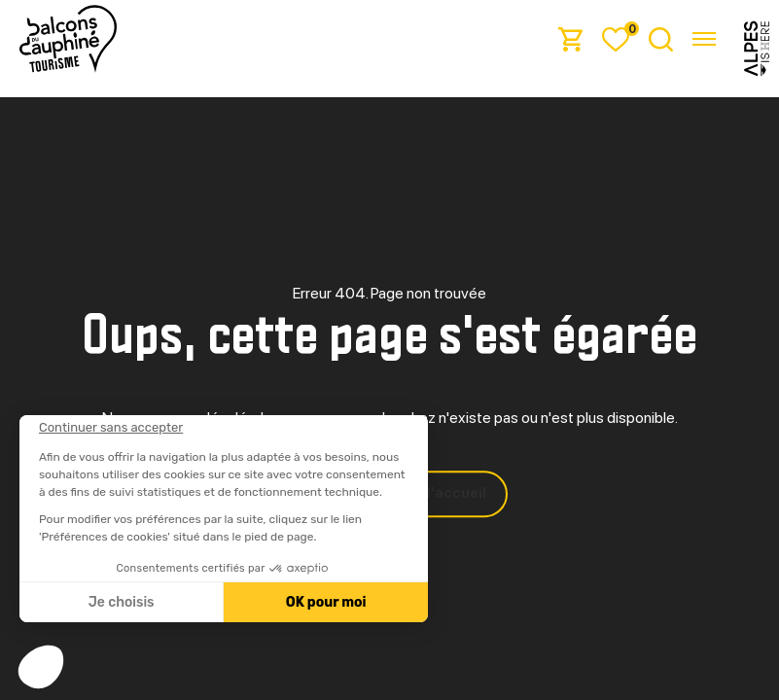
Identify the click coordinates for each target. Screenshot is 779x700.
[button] (41, 667)
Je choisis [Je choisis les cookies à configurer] (122, 602)
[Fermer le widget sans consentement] (111, 428)
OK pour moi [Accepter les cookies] (326, 602)
